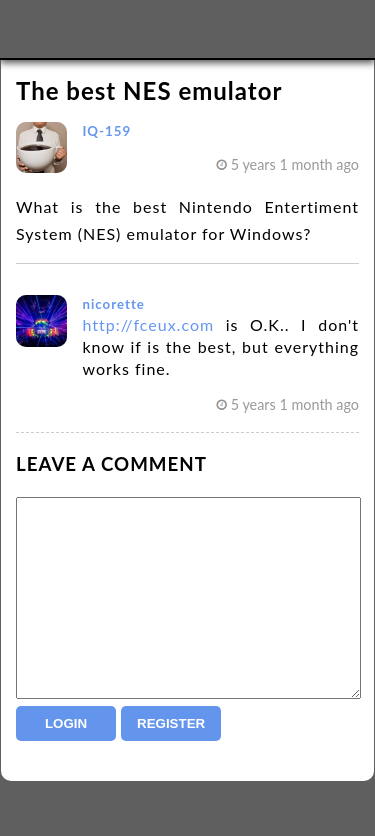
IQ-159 (106, 131)
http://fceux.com (148, 324)
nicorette (113, 304)
